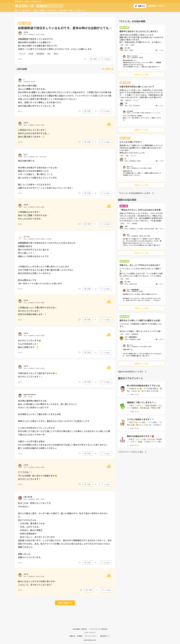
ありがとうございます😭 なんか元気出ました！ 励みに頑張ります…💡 (29, 344)
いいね (106, 590)
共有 (94, 59)
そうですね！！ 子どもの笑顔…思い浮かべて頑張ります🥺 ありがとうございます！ (38, 475)
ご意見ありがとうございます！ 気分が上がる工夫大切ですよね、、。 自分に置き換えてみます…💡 (34, 133)
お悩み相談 (25, 10)
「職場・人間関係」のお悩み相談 (44, 10)
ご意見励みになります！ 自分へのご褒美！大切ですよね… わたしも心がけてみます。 (33, 215)
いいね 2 (106, 382)
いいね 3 (106, 59)
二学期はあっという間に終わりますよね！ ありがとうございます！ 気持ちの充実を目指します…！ (37, 311)
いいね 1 (106, 111)
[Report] (85, 59)
